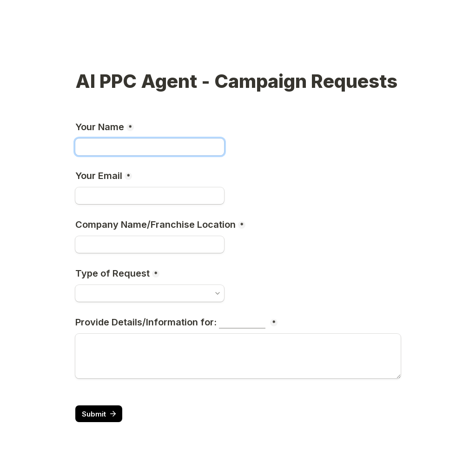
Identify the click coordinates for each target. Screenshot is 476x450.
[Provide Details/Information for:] (238, 356)
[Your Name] (150, 147)
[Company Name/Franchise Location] (150, 245)
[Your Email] (150, 196)
